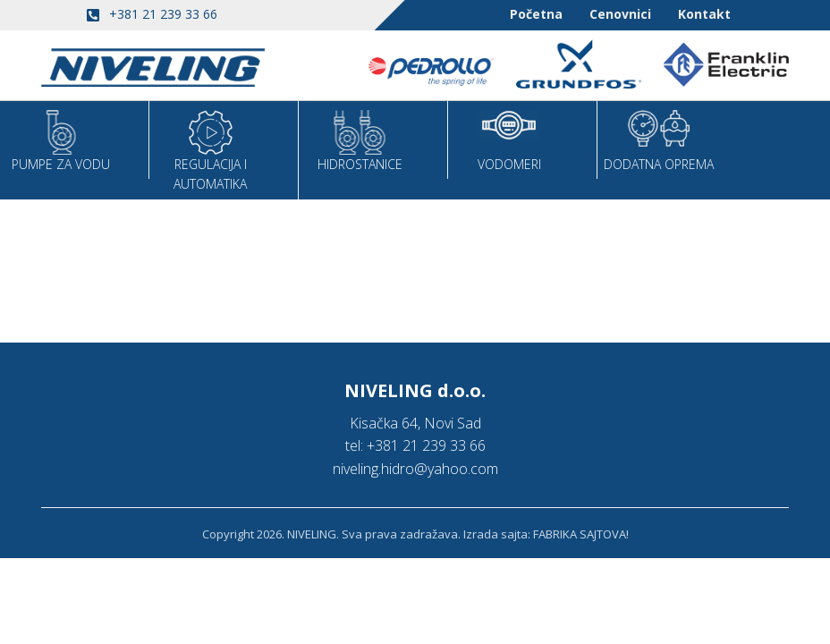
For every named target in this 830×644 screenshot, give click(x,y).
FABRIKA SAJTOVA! (581, 534)
